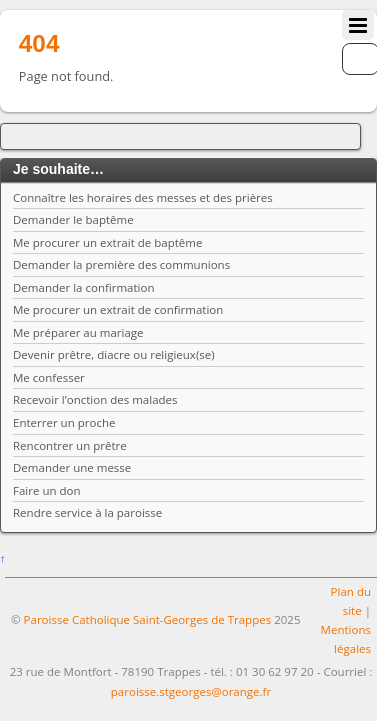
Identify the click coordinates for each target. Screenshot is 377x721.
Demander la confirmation (84, 287)
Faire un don (47, 490)
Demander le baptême (73, 219)
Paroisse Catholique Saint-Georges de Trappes (148, 619)
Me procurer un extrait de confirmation (118, 309)
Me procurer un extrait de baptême (107, 242)
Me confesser (49, 377)
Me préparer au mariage (78, 332)
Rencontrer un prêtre (70, 445)
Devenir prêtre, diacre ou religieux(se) (114, 354)
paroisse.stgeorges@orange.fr (191, 691)
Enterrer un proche (64, 422)
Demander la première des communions (121, 264)
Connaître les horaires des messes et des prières (143, 197)
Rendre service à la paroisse (87, 512)
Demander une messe (72, 467)
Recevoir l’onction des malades (95, 399)
